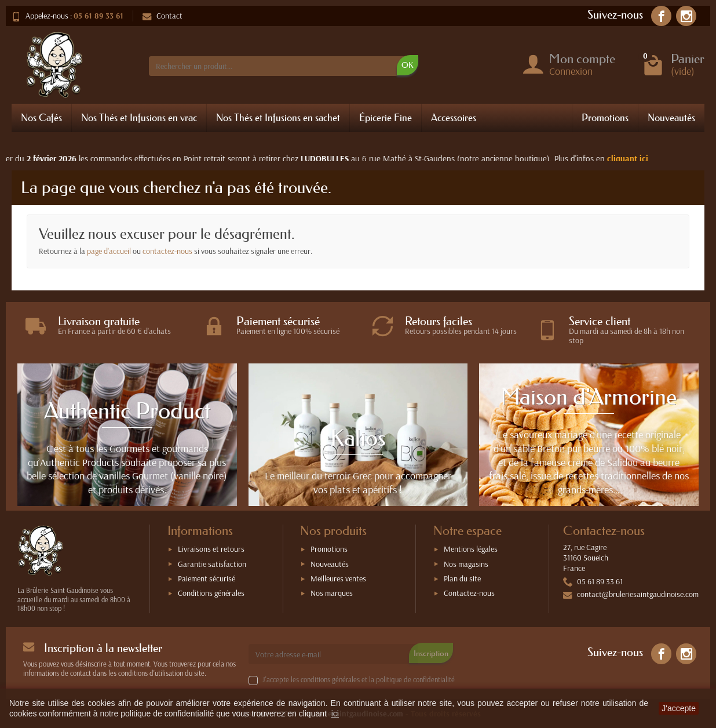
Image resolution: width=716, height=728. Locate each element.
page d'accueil (109, 251)
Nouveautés (671, 117)
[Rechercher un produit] (277, 66)
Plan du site (462, 578)
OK (408, 65)
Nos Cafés (41, 117)
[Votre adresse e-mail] (333, 654)
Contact (162, 16)
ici (335, 714)
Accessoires (454, 117)
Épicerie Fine (386, 117)
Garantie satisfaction (212, 564)
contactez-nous (167, 251)
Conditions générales (211, 593)
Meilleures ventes (338, 578)
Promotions (605, 117)
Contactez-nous (469, 593)
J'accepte (679, 708)
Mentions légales (471, 549)
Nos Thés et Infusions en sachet (278, 117)
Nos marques (332, 593)
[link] (661, 16)
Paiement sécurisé (207, 578)
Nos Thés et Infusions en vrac (139, 117)
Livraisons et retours (211, 549)
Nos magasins (466, 564)
